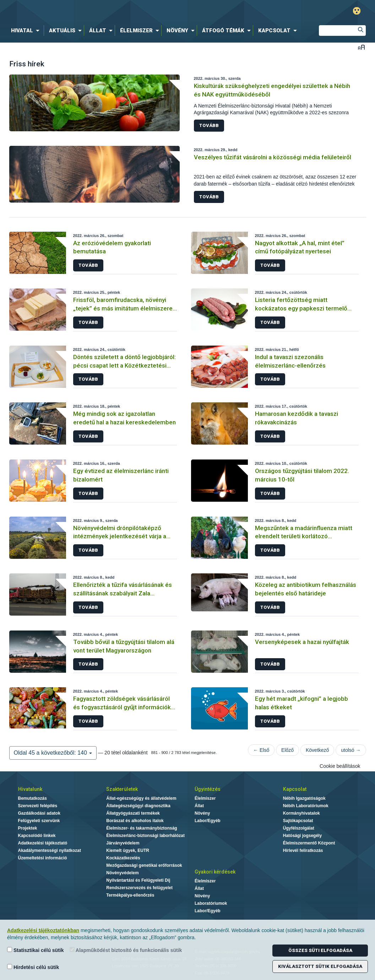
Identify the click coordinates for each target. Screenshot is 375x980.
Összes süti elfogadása (320, 950)
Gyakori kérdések (215, 872)
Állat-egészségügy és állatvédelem (141, 798)
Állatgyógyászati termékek (133, 813)
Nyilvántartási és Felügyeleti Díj (138, 880)
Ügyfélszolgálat (299, 828)
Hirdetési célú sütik (33, 967)
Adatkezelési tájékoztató (43, 843)
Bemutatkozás (32, 798)
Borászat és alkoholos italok (135, 821)
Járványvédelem (123, 843)
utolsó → (351, 750)
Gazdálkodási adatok (39, 813)
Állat (199, 806)
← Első (261, 750)
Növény (202, 813)
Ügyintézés (208, 789)
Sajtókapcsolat (298, 821)
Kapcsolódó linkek (37, 836)
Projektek (28, 828)
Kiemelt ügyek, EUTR (128, 850)
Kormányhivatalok (301, 813)
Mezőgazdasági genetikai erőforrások (144, 865)
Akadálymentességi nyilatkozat (50, 850)
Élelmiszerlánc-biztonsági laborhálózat (145, 836)
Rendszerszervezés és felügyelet (139, 888)
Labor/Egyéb (208, 821)
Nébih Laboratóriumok (306, 806)
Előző (287, 750)
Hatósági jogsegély (302, 836)
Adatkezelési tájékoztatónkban (43, 930)
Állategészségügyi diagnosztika (138, 806)
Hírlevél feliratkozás (303, 850)
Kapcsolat (295, 789)
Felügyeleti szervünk (39, 821)
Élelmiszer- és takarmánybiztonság (142, 828)
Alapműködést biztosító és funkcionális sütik (126, 950)
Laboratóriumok (211, 903)
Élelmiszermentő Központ (309, 843)
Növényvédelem (122, 873)
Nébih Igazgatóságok (304, 798)
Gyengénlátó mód (357, 11)
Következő (317, 750)
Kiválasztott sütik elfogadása (320, 966)
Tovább (209, 125)
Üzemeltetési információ (43, 858)
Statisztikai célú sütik (36, 950)
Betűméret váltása (361, 47)
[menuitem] (27, 31)
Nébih (112, 11)
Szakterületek (122, 789)
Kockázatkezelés (123, 858)
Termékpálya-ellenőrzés (130, 895)
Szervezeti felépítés (38, 806)
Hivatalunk (30, 789)
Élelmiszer (205, 798)
